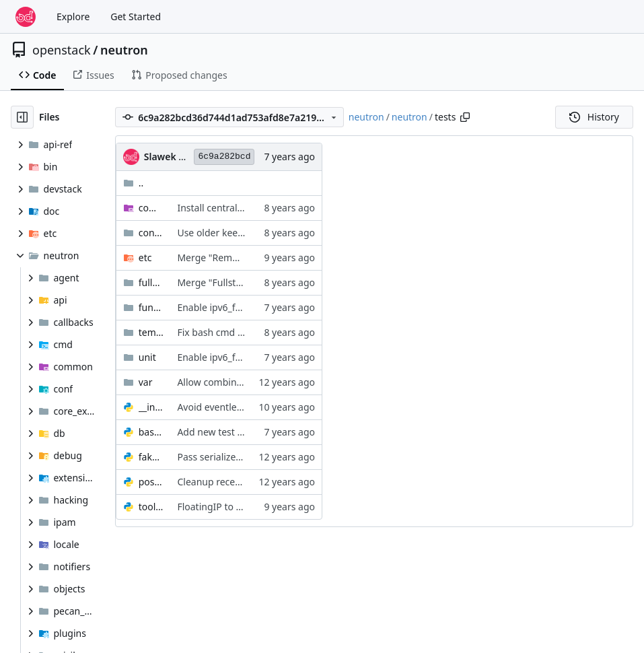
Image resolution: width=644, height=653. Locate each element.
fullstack (151, 282)
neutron (124, 50)
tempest (151, 332)
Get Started (136, 16)
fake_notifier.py (151, 457)
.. (134, 183)
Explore (73, 16)
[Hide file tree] (22, 117)
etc (145, 257)
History (594, 117)
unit (147, 357)
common (151, 208)
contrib (151, 233)
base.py (151, 432)
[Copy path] (465, 117)
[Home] (26, 17)
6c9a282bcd (224, 157)
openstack (62, 50)
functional (151, 307)
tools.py (151, 507)
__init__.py (151, 407)
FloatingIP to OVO (216, 507)
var (146, 382)
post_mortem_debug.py (151, 482)
